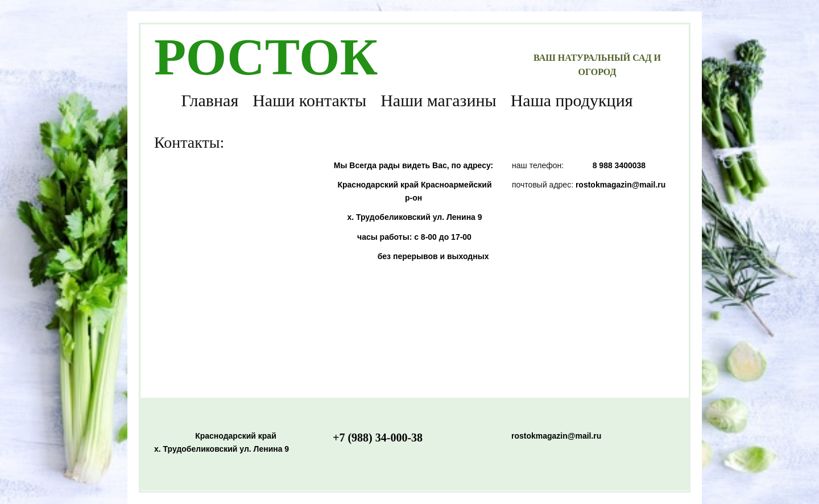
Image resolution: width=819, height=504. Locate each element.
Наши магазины (438, 100)
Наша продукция (572, 100)
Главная (210, 100)
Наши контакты (309, 100)
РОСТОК (266, 57)
